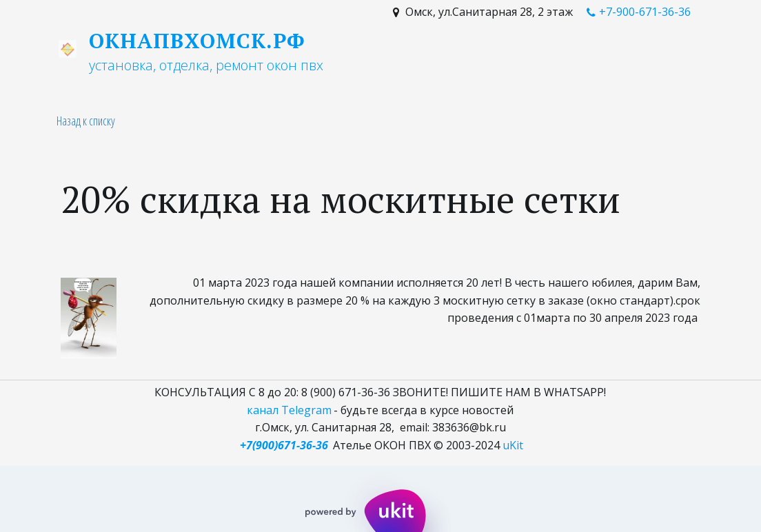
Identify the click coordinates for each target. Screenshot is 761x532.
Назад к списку (86, 121)
